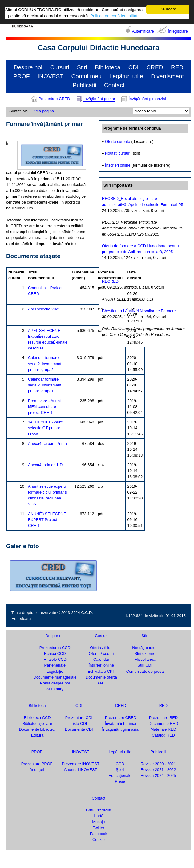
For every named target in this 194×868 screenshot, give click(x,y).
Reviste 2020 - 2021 (158, 764)
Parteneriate (55, 665)
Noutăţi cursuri (145, 648)
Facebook (99, 834)
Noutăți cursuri (118, 153)
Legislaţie (55, 671)
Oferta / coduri (101, 654)
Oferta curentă (118, 141)
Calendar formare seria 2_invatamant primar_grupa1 (45, 385)
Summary (55, 689)
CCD (120, 764)
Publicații (85, 85)
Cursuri (60, 67)
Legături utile (126, 76)
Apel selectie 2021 (44, 309)
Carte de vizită (99, 810)
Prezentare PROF (37, 764)
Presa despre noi (55, 683)
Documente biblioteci (37, 729)
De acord (168, 9)
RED (177, 67)
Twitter (99, 828)
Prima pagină (42, 111)
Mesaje (98, 822)
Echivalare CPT (101, 671)
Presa (120, 781)
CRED (155, 67)
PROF (21, 76)
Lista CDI (79, 723)
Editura (37, 735)
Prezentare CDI (79, 718)
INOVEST (51, 76)
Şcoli (120, 770)
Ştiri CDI (145, 665)
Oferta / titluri (101, 648)
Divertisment (167, 76)
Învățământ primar (99, 99)
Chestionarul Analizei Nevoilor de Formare (139, 311)
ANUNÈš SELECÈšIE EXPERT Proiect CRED (47, 520)
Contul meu (86, 76)
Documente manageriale (55, 677)
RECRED (110, 281)
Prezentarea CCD (55, 648)
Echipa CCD (55, 654)
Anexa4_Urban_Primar (48, 444)
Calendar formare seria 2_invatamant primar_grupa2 (45, 363)
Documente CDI (79, 729)
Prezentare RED (163, 718)
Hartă (98, 816)
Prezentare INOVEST (80, 764)
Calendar (101, 659)
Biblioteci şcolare (37, 723)
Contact (114, 85)
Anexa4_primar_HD (45, 465)
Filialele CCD (55, 659)
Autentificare (143, 31)
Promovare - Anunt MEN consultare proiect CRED (44, 407)
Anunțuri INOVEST (81, 770)
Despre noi (28, 67)
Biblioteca (108, 67)
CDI (133, 67)
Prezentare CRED (54, 99)
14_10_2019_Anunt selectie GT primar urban (45, 428)
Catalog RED (163, 735)
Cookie (99, 840)
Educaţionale (120, 775)
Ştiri (82, 67)
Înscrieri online (118, 165)
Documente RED (163, 723)
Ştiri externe (145, 654)
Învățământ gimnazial (147, 99)
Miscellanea (145, 659)
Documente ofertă (101, 677)
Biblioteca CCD (37, 718)
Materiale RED (163, 729)
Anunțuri (37, 770)
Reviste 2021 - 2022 (158, 770)
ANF (101, 683)
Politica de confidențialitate (115, 16)
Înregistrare (178, 31)
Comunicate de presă (145, 671)
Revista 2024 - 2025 (158, 775)
